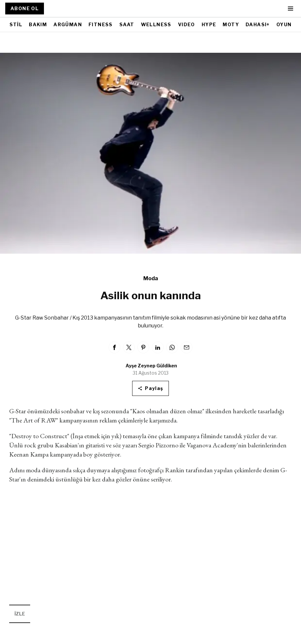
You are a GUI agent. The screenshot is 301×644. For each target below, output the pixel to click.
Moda (151, 278)
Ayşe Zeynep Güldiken (151, 366)
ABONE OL (25, 8)
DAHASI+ (258, 24)
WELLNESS (156, 24)
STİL (16, 24)
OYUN (284, 24)
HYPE (209, 24)
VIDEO (187, 24)
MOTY (231, 24)
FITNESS (101, 24)
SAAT (127, 24)
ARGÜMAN (68, 24)
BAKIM (38, 24)
